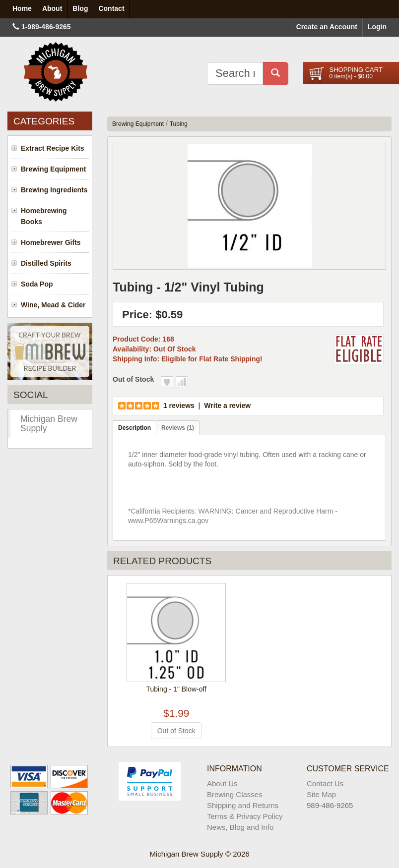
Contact (111, 8)
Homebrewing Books (44, 216)
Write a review (227, 405)
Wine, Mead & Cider (53, 305)
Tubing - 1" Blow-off (176, 689)
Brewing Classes (235, 794)
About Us (222, 783)
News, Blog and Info (240, 827)
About (52, 8)
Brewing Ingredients (54, 190)
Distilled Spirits (46, 263)
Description (134, 428)
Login (377, 27)
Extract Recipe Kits (53, 148)
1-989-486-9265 (46, 27)
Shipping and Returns (243, 805)
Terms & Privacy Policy (245, 816)
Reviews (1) (178, 428)
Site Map (321, 794)
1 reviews (179, 405)
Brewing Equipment (53, 169)
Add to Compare (182, 382)
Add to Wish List (167, 382)
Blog (80, 8)
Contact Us (325, 783)
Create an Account (327, 27)
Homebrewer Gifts (51, 242)
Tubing (179, 124)
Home (22, 8)
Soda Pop (37, 284)
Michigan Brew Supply (49, 424)
